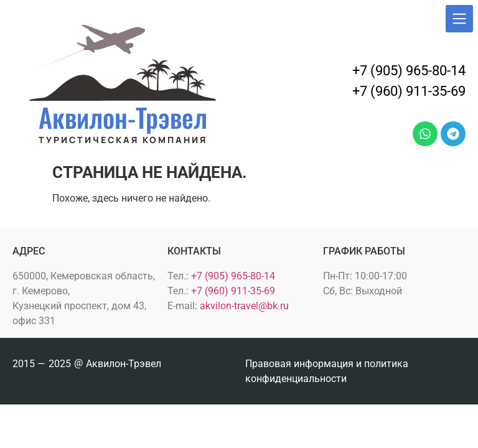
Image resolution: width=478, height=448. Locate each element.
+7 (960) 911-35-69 (409, 91)
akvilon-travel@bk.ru (244, 306)
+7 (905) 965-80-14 (409, 71)
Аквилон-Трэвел (123, 117)
